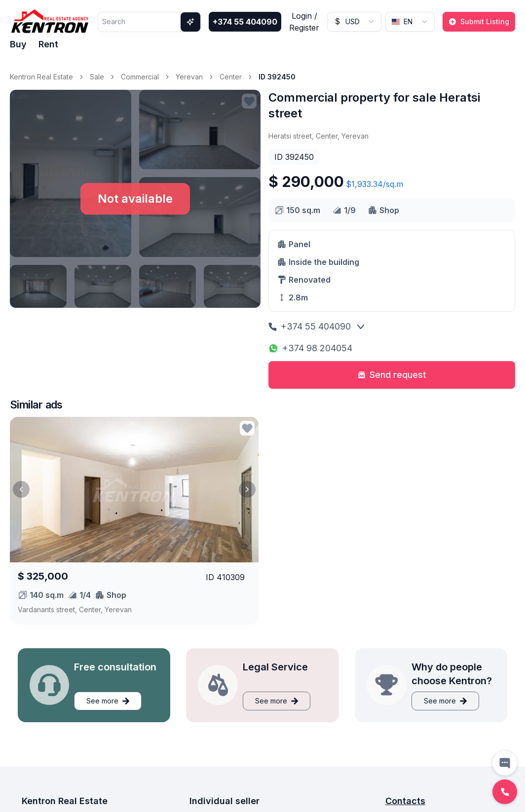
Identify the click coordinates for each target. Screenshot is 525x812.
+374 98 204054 (310, 348)
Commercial (140, 77)
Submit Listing (479, 21)
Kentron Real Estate (41, 77)
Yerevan (189, 77)
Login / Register (304, 22)
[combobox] (354, 22)
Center (231, 77)
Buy (18, 44)
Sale (97, 77)
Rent (48, 44)
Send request (392, 375)
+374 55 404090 (245, 22)
